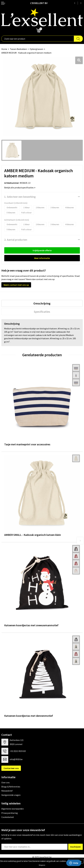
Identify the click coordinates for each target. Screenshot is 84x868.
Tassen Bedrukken (18, 49)
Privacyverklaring (10, 813)
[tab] (42, 303)
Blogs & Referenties (11, 787)
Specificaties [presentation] (42, 312)
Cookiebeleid (7, 817)
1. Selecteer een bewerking (20, 197)
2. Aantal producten (16, 240)
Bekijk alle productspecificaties (20, 188)
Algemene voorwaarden (13, 809)
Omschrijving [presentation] (42, 303)
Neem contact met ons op (16, 285)
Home (4, 49)
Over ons (5, 782)
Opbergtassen (36, 49)
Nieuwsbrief (7, 791)
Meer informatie (42, 258)
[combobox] (38, 39)
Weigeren (42, 865)
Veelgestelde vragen (11, 795)
